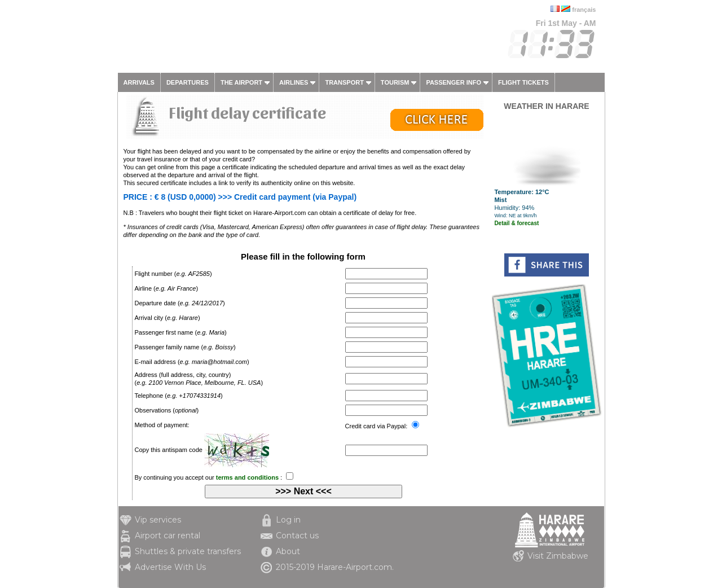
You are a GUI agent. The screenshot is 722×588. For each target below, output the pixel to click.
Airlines (294, 82)
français (584, 10)
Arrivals (139, 82)
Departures (188, 82)
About (288, 551)
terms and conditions (247, 477)
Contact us (297, 536)
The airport (241, 82)
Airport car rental (168, 536)
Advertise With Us (170, 567)
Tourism (395, 82)
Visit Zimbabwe (558, 556)
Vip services (158, 520)
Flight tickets (523, 82)
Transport (344, 82)
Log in (288, 520)
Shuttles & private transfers (188, 551)
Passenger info (454, 82)
